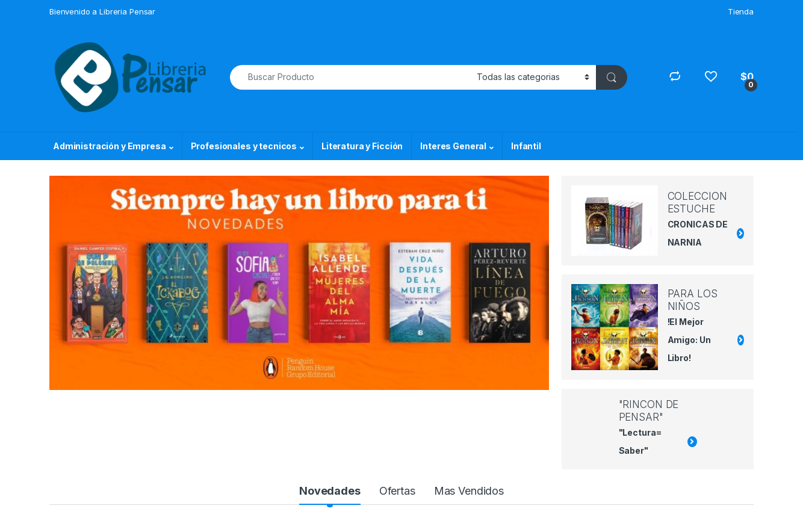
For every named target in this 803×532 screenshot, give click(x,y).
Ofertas (397, 491)
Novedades (330, 491)
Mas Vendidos (469, 491)
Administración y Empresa (110, 146)
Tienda (741, 11)
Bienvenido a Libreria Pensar (102, 11)
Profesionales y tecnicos (244, 146)
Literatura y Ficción (362, 146)
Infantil (526, 146)
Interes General (453, 146)
